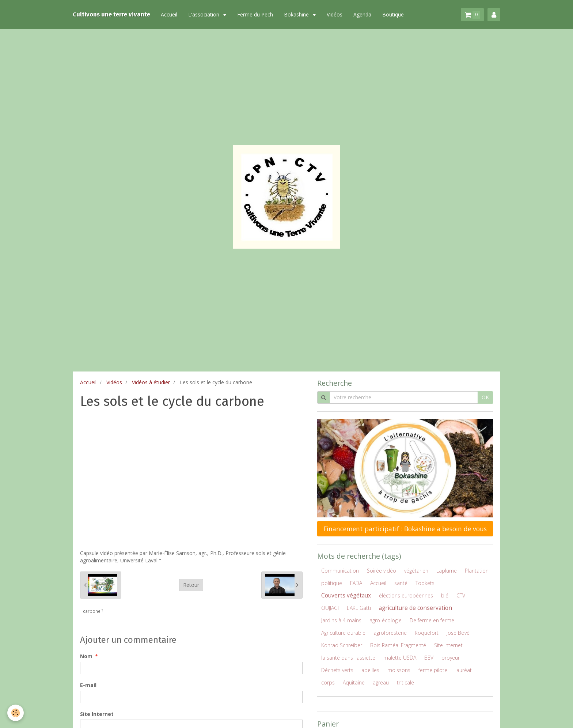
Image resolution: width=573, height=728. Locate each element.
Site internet (448, 645)
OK (485, 397)
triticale (405, 682)
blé (445, 595)
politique (332, 583)
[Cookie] (16, 713)
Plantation (477, 571)
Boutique (394, 14)
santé (401, 583)
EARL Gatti (359, 608)
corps (328, 682)
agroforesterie (390, 633)
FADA (356, 583)
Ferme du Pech (256, 14)
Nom (86, 656)
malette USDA (400, 658)
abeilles (370, 670)
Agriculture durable (343, 633)
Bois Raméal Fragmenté (398, 645)
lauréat (464, 670)
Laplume (447, 571)
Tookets (425, 583)
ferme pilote (433, 670)
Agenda (363, 14)
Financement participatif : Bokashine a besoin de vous (405, 529)
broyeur (451, 658)
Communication (340, 571)
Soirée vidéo (382, 571)
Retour (191, 585)
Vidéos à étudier (151, 382)
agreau (381, 682)
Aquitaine (354, 682)
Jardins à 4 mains (341, 620)
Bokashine (298, 14)
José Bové (458, 633)
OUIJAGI (330, 608)
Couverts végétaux (346, 595)
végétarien (416, 571)
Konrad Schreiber (342, 645)
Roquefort (427, 633)
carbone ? (93, 611)
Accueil (170, 14)
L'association (205, 14)
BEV (429, 658)
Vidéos (335, 14)
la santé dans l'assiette (348, 658)
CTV (461, 595)
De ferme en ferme (432, 620)
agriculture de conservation (415, 608)
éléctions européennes (406, 595)
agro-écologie (386, 620)
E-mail (88, 685)
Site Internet (97, 714)
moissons (399, 670)
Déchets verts (337, 670)
